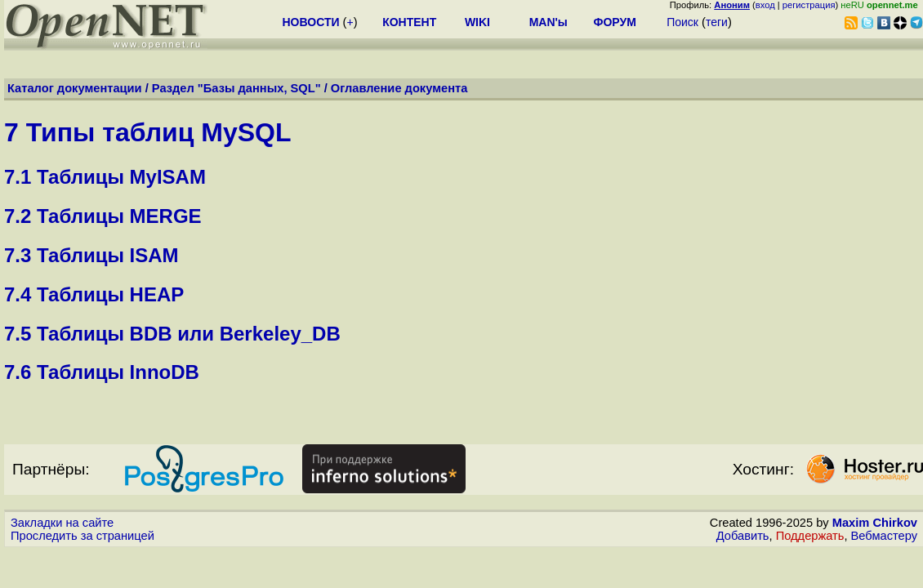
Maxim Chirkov (875, 523)
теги (717, 22)
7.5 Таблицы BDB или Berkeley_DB (172, 334)
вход (765, 5)
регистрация (809, 5)
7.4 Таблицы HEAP (94, 294)
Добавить (743, 536)
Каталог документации (75, 88)
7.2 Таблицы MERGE (103, 216)
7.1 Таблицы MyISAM (105, 177)
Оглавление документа (399, 88)
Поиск (682, 22)
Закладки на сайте (62, 523)
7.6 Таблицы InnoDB (102, 372)
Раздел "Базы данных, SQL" (236, 88)
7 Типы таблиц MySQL (147, 132)
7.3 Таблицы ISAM (91, 255)
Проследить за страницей (82, 536)
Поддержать (810, 536)
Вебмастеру (884, 536)
